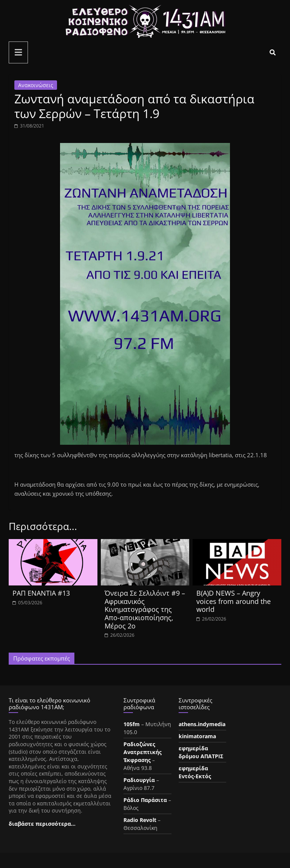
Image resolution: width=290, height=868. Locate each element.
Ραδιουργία (139, 780)
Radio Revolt (140, 820)
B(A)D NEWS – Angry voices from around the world (234, 601)
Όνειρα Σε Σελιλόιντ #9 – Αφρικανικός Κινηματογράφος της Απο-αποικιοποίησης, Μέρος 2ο (145, 609)
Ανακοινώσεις (36, 85)
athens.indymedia (202, 724)
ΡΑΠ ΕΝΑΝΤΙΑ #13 (41, 593)
